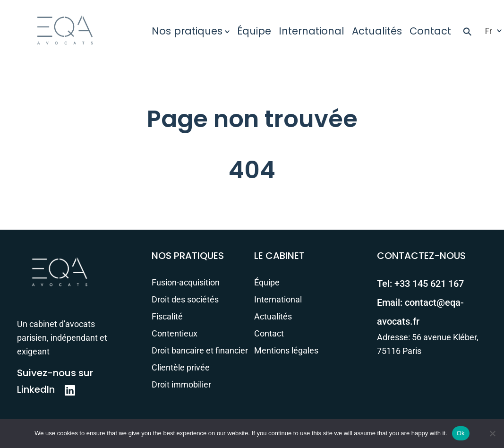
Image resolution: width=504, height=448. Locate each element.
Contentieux (175, 333)
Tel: (420, 284)
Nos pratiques (187, 31)
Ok (461, 433)
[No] (492, 433)
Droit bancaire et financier (200, 350)
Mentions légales (286, 350)
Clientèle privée (181, 367)
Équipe (254, 31)
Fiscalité (167, 316)
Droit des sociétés (185, 299)
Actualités (377, 31)
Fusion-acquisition (186, 282)
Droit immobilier (181, 384)
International (312, 31)
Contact (430, 31)
